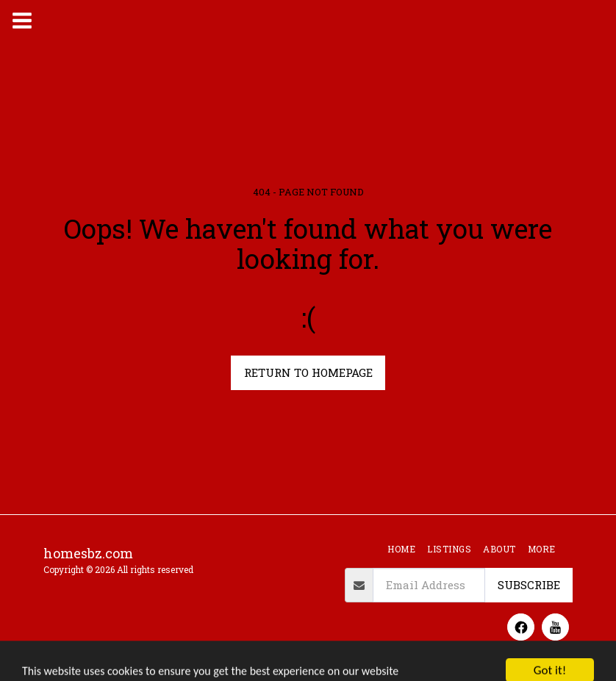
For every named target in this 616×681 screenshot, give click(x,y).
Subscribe (529, 585)
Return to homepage (308, 372)
